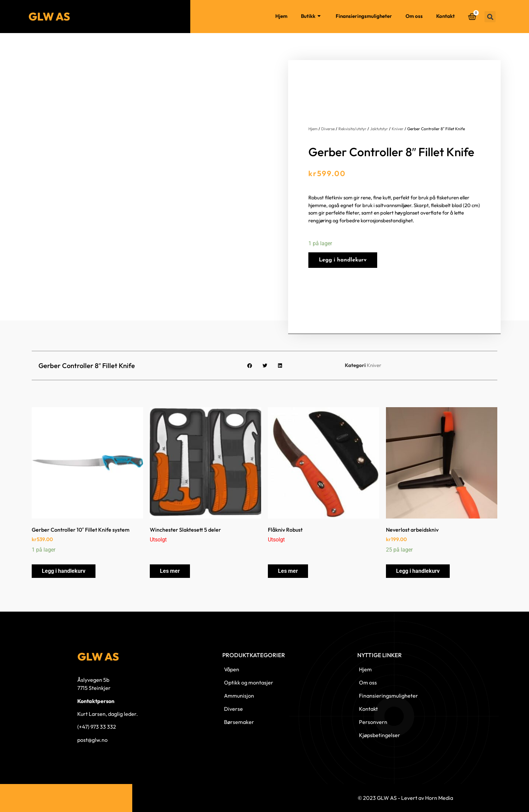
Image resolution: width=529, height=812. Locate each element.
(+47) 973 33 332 (97, 727)
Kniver (398, 129)
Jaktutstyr (379, 129)
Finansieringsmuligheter (364, 16)
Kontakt (446, 16)
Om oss (414, 16)
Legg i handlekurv (343, 260)
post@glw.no (92, 740)
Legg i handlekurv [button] (64, 571)
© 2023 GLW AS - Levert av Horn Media (405, 798)
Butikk (312, 16)
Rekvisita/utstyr (352, 129)
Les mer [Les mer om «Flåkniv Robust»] (288, 571)
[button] (490, 17)
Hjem (281, 16)
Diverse (328, 129)
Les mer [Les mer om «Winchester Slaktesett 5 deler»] (170, 571)
